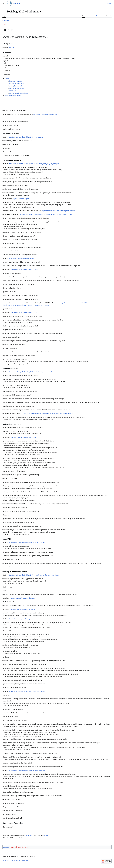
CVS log (46, 835)
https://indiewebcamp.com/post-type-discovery (23, 619)
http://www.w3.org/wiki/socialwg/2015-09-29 (47, 114)
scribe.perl (29, 835)
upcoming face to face (16, 83)
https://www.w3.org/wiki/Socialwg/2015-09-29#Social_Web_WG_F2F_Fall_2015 (34, 164)
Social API (13, 91)
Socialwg (7, 20)
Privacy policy (6, 860)
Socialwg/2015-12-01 (31, 414)
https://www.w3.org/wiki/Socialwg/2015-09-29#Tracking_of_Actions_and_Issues (34, 575)
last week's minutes (16, 81)
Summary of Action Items (13, 96)
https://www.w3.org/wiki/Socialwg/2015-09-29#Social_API (27, 542)
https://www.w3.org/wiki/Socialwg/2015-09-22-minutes (26, 137)
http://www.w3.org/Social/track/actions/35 (23, 609)
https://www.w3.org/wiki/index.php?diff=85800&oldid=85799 (53, 214)
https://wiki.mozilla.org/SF (21, 199)
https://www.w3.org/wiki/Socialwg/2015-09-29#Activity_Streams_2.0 (30, 372)
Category (6, 847)
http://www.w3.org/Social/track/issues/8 (23, 437)
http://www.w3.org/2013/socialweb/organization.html (58, 211)
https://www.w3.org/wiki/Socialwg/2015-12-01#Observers (27, 770)
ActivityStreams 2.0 (16, 86)
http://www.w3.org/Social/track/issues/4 (22, 598)
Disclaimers (25, 860)
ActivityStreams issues (17, 88)
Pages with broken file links (19, 847)
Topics (7, 78)
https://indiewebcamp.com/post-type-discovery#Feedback (27, 691)
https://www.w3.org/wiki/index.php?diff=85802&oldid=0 (56, 414)
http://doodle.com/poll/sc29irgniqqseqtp (21, 258)
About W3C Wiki (16, 860)
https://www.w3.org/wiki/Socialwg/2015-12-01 (25, 269)
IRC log (11, 47)
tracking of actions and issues (19, 93)
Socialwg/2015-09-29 (26, 214)
